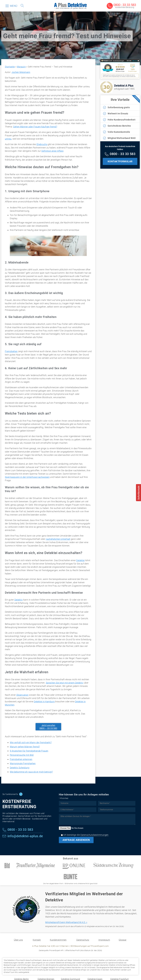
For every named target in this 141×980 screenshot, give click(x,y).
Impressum (104, 940)
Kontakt (37, 940)
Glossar (123, 940)
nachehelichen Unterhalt (58, 539)
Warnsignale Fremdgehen (23, 763)
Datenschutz (83, 940)
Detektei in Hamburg (44, 702)
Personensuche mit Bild (22, 755)
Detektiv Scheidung (20, 768)
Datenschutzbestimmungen (94, 835)
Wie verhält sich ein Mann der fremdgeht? (31, 742)
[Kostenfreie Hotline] (120, 154)
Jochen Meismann (21, 72)
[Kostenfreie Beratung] (121, 6)
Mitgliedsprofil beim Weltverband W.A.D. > (66, 922)
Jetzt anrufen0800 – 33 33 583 (48, 727)
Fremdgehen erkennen (21, 759)
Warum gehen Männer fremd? (25, 747)
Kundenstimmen (58, 940)
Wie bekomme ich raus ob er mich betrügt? (31, 772)
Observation (22, 695)
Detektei (80, 560)
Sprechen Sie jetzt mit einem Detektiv (65, 683)
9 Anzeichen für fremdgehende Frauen (29, 751)
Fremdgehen (11, 351)
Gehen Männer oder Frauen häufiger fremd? (35, 127)
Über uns (18, 940)
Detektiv (19, 600)
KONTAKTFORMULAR (120, 161)
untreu (8, 139)
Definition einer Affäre (52, 151)
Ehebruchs (42, 144)
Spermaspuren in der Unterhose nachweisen (27, 477)
